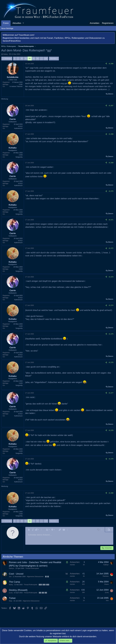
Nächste (53, 58)
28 (40, 593)
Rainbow (106, 576)
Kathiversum (18, 128)
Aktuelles (17, 23)
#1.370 (111, 191)
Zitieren (111, 94)
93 (34, 58)
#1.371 (111, 220)
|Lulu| (11, 593)
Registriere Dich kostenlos (16, 38)
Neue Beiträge (7, 28)
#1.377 (111, 393)
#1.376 (111, 362)
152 (44, 585)
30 (46, 593)
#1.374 (111, 305)
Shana (106, 584)
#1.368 (111, 134)
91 (26, 58)
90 (22, 58)
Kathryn (11, 568)
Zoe (10, 577)
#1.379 (111, 459)
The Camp (14, 582)
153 (48, 585)
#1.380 (111, 493)
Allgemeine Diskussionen (35, 577)
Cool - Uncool (16, 574)
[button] (23, 23)
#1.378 (111, 430)
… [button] (18, 58)
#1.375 (111, 334)
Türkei (12, 598)
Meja (11, 601)
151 (40, 585)
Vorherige (8, 58)
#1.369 (111, 163)
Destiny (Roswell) (18, 590)
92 (30, 58)
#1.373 (111, 277)
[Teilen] (106, 64)
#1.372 (111, 248)
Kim (107, 601)
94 (37, 58)
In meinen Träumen (16, 86)
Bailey (6, 54)
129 (46, 58)
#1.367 (111, 106)
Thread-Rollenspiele (32, 568)
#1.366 (111, 64)
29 (43, 593)
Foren (6, 23)
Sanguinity (19, 157)
